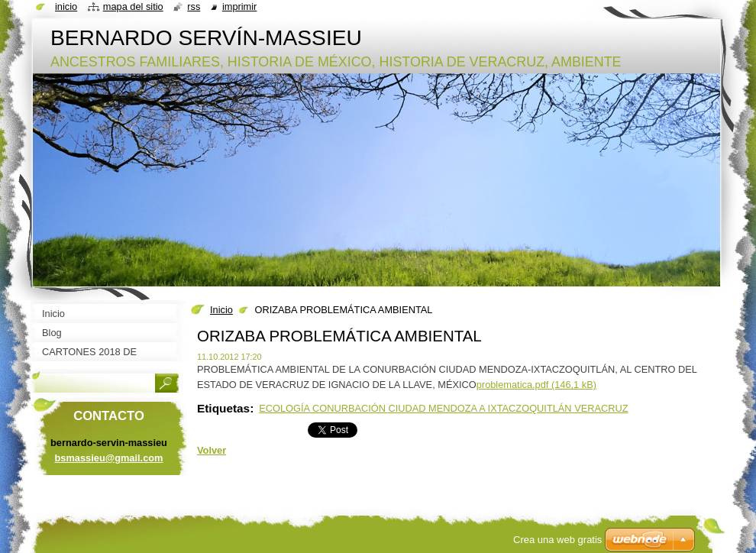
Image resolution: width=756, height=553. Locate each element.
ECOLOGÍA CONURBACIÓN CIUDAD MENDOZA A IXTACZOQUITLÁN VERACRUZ (443, 408)
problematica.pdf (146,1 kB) (536, 385)
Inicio (221, 310)
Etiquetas (223, 408)
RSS (194, 6)
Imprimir (240, 6)
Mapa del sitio (133, 6)
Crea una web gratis (557, 540)
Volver (212, 450)
